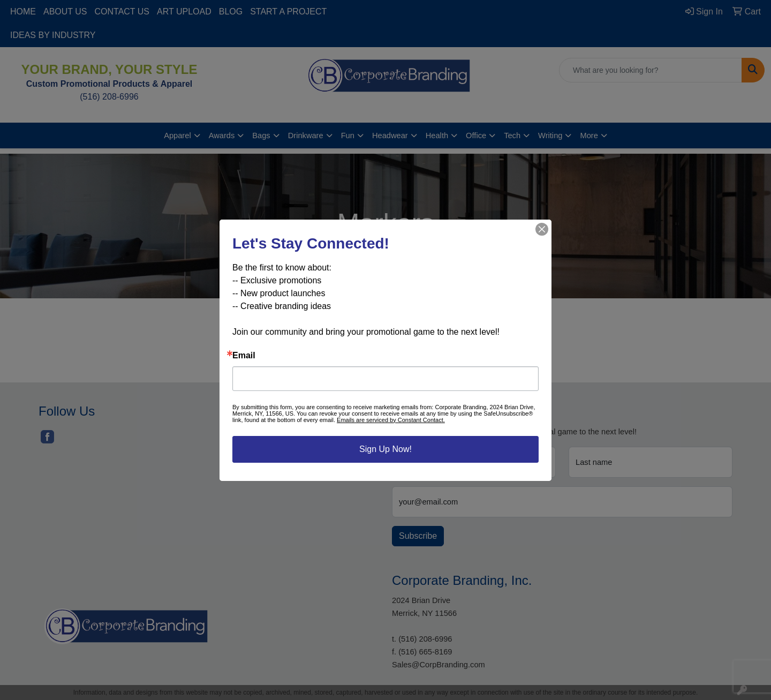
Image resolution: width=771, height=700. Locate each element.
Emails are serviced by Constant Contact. (391, 420)
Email (244, 356)
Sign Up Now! (385, 449)
